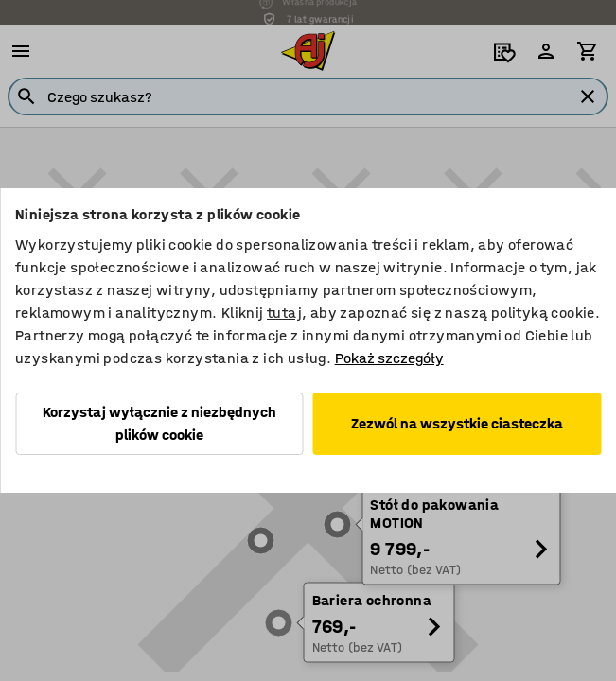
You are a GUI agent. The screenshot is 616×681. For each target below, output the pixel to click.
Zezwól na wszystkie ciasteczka (457, 423)
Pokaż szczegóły (389, 358)
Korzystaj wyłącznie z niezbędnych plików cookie (159, 423)
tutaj (284, 313)
